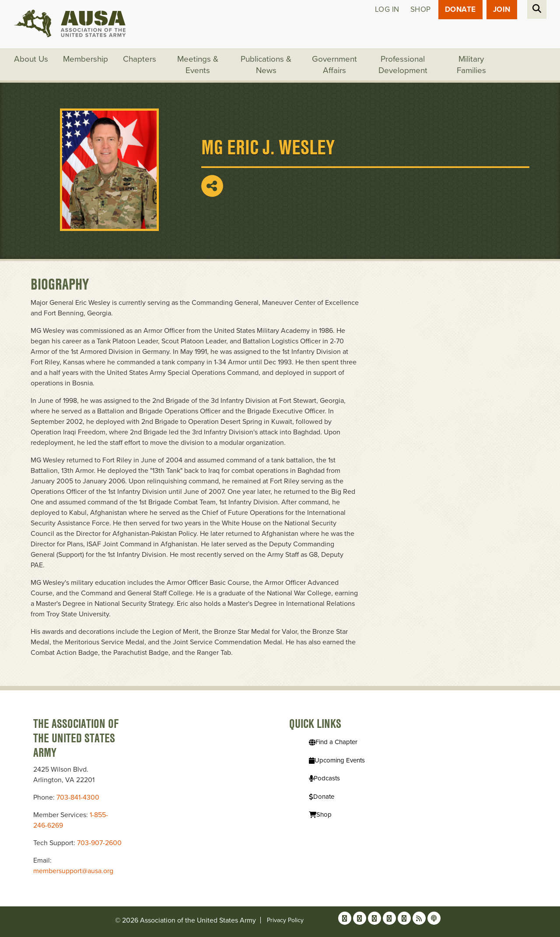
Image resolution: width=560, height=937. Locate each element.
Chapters (140, 59)
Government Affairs (334, 65)
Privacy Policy (285, 920)
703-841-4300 (78, 797)
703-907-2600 (99, 843)
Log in (387, 9)
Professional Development (403, 65)
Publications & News (266, 65)
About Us (31, 59)
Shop (421, 9)
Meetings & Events (198, 65)
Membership (86, 59)
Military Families (471, 65)
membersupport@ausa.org (73, 871)
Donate (460, 9)
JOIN (502, 9)
